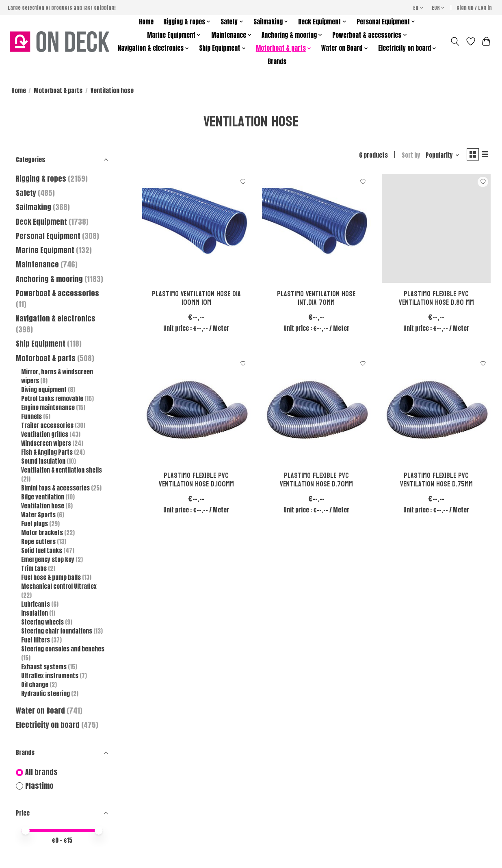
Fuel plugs (35, 524)
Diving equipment (44, 390)
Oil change (35, 685)
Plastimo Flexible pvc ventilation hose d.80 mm (436, 300)
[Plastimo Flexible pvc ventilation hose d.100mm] (196, 412)
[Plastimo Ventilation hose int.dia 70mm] (316, 230)
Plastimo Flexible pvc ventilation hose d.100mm (196, 482)
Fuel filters (36, 640)
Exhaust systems (44, 667)
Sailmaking (34, 207)
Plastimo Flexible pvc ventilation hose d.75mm (436, 482)
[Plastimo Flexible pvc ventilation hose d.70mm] (316, 412)
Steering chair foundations (57, 631)
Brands (277, 62)
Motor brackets (43, 533)
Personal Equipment (48, 236)
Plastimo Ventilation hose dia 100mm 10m (196, 300)
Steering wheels (43, 622)
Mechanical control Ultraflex (59, 586)
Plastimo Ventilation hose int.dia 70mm (316, 300)
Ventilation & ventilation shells (62, 470)
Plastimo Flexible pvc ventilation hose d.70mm (316, 482)
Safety (26, 193)
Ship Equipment (41, 344)
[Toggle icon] (455, 41)
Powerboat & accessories (57, 293)
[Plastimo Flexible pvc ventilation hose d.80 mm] (436, 230)
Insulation (35, 613)
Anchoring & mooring (49, 279)
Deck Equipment (41, 222)
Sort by (407, 156)
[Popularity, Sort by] (439, 156)
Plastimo (39, 786)
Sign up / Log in (474, 8)
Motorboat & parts (58, 91)
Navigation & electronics (56, 318)
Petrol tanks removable (53, 399)
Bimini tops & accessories (56, 488)
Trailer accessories (48, 425)
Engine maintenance (49, 408)
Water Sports (39, 515)
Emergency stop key (48, 560)
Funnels (32, 417)
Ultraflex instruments (50, 676)
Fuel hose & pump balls (52, 577)
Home (146, 22)
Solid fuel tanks (42, 551)
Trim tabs (35, 569)
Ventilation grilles (45, 434)
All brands (41, 772)
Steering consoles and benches (63, 649)
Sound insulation (44, 461)
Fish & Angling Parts (48, 452)
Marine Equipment (45, 250)
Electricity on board (49, 725)
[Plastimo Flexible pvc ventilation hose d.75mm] (436, 412)
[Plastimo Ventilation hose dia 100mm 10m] (196, 230)
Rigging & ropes (41, 179)
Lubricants (36, 604)
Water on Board (41, 711)
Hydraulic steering (46, 694)
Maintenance (37, 264)
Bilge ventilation (43, 497)
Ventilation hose (43, 506)
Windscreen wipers (47, 443)
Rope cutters (39, 542)
